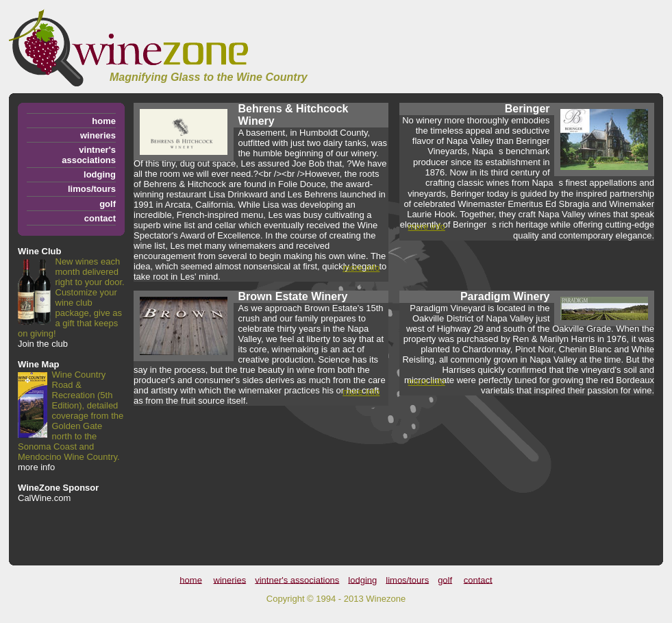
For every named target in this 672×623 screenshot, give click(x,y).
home (104, 121)
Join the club (43, 344)
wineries (98, 135)
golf (108, 204)
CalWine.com (44, 498)
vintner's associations (89, 155)
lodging (100, 174)
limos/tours (92, 189)
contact (100, 218)
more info (36, 467)
